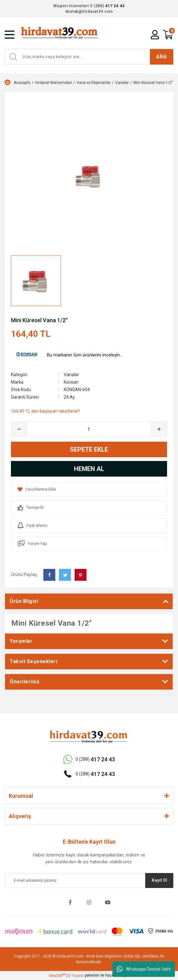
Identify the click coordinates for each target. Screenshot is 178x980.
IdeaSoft (57, 975)
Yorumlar (21, 641)
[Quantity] (89, 429)
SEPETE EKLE (89, 449)
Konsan (71, 382)
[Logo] (61, 34)
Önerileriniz (25, 682)
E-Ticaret (76, 976)
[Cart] (168, 35)
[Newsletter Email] (89, 881)
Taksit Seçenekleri (33, 661)
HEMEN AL (89, 469)
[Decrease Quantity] (19, 429)
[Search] (89, 57)
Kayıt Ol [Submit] (159, 880)
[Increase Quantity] (159, 429)
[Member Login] (155, 35)
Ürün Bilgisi (24, 601)
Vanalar (71, 375)
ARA (162, 56)
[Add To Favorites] (89, 489)
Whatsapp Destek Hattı (144, 969)
